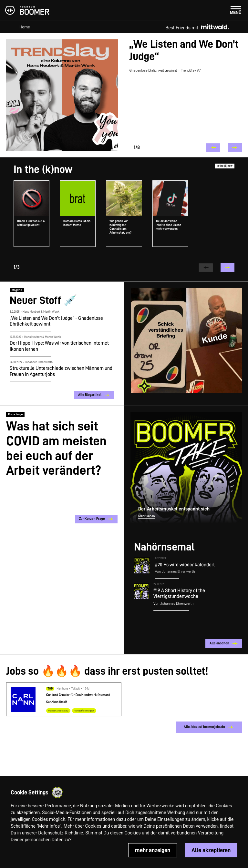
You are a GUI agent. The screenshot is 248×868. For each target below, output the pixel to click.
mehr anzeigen (153, 850)
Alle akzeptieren (211, 850)
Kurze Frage (15, 414)
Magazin (17, 290)
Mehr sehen (147, 516)
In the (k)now (225, 166)
